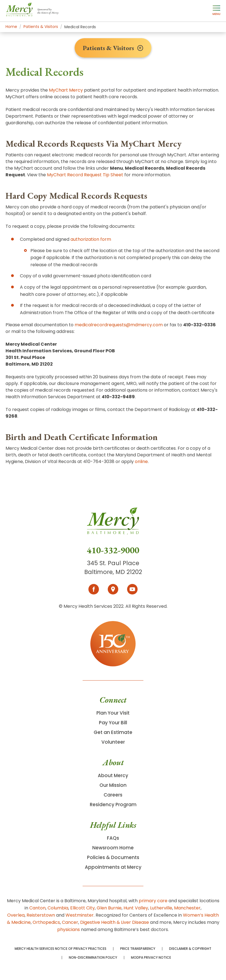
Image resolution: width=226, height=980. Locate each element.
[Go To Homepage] (113, 526)
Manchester (187, 908)
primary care (153, 901)
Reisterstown (41, 915)
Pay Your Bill (113, 723)
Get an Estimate (113, 732)
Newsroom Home (113, 848)
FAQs (113, 838)
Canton (37, 908)
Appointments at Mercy (113, 867)
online (141, 461)
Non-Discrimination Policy (93, 958)
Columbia (58, 908)
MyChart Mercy (66, 90)
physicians (69, 929)
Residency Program (113, 805)
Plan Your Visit (113, 713)
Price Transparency (138, 949)
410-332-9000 (113, 550)
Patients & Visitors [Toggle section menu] (113, 48)
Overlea (16, 915)
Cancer (70, 922)
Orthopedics (46, 922)
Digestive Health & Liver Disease (115, 922)
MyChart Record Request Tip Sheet (85, 175)
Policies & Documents (113, 857)
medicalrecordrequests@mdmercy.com (119, 325)
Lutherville (161, 908)
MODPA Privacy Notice (151, 958)
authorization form (91, 239)
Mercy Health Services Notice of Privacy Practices (61, 949)
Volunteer (113, 742)
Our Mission (113, 785)
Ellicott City (82, 908)
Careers (113, 795)
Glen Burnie (109, 908)
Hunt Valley (136, 908)
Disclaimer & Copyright (190, 949)
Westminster (80, 915)
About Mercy (113, 775)
